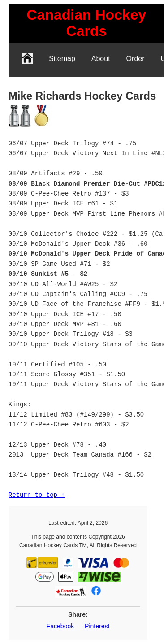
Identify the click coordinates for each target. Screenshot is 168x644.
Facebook (60, 626)
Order (136, 59)
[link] (86, 23)
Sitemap (62, 59)
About (101, 59)
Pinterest (97, 626)
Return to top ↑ (37, 495)
